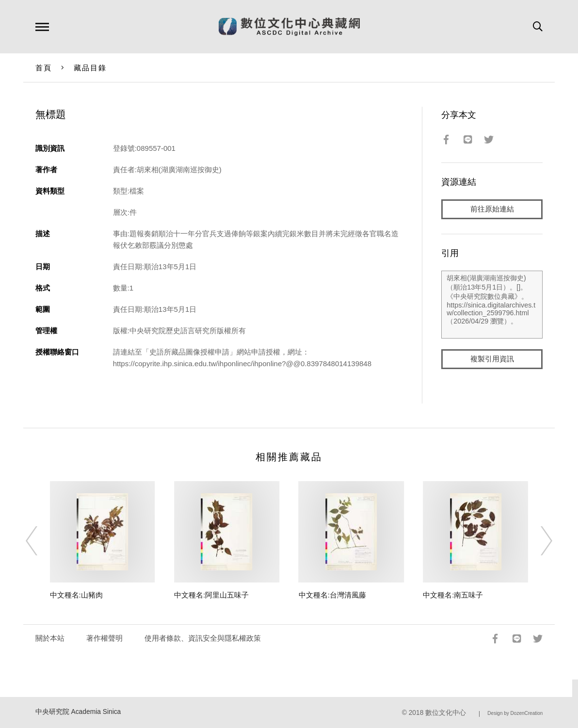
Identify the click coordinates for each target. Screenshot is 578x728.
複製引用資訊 (492, 360)
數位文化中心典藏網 (289, 27)
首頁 (44, 68)
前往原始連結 (492, 209)
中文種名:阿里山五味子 (211, 595)
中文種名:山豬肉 (76, 595)
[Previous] (40, 541)
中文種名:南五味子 (453, 595)
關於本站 (50, 638)
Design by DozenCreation (515, 713)
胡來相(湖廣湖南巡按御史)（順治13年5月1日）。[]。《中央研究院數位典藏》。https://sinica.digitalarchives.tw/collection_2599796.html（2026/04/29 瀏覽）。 (492, 305)
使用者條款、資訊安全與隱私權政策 (203, 638)
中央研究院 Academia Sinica (78, 712)
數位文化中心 (446, 713)
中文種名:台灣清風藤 (332, 595)
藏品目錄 (90, 68)
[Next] (538, 541)
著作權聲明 (104, 638)
